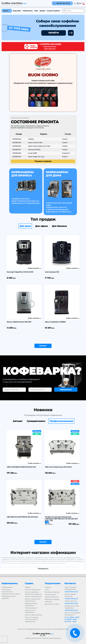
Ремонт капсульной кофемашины (33, 600)
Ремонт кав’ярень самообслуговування (33, 593)
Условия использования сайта (56, 629)
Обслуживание (31, 608)
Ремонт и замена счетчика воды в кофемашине (32, 619)
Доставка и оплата (52, 604)
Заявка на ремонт (52, 597)
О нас (47, 590)
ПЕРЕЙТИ (54, 33)
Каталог (6, 11)
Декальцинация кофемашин (31, 605)
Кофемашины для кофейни (9, 597)
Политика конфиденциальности (30, 629)
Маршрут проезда (52, 599)
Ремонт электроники (33, 597)
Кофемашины (28, 11)
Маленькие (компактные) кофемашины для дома (11, 592)
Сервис (28, 587)
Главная (48, 587)
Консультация (50, 594)
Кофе (36, 11)
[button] (79, 3)
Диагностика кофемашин (30, 611)
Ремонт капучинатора (33, 615)
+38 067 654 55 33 (71, 592)
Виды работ (17, 11)
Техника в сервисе (53, 11)
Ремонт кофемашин (33, 590)
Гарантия (48, 602)
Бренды (42, 11)
